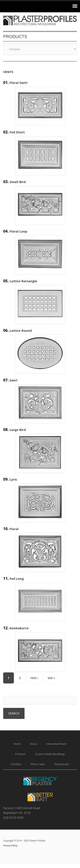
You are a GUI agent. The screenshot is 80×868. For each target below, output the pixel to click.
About (33, 744)
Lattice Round (21, 330)
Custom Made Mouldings (50, 754)
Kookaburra (19, 628)
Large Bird (18, 430)
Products (20, 754)
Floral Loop (18, 231)
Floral (14, 529)
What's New (38, 764)
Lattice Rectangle (23, 281)
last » (51, 678)
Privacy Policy (10, 845)
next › (34, 678)
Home (17, 744)
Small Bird (18, 182)
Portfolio (16, 764)
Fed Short (17, 132)
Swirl (14, 380)
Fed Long (17, 579)
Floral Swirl (19, 83)
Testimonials (62, 764)
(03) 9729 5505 (13, 818)
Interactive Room (56, 744)
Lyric (13, 479)
